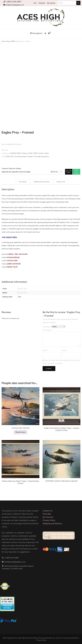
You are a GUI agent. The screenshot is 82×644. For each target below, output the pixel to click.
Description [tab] (23, 182)
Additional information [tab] (42, 182)
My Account (48, 517)
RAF (12, 156)
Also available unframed (11, 144)
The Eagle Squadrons (41, 156)
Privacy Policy (49, 520)
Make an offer (77, 172)
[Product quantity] (61, 172)
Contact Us (47, 511)
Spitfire (30, 156)
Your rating (47, 327)
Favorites (47, 514)
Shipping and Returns (52, 523)
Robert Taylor (44, 153)
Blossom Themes (55, 638)
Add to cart (69, 172)
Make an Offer (28, 153)
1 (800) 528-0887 (12, 1)
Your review (47, 330)
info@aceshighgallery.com (14, 5)
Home (4, 41)
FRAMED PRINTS (16, 153)
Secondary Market (21, 156)
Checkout (42, 3)
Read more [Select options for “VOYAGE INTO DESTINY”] (20, 432)
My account (51, 3)
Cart (35, 3)
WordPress (75, 638)
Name (45, 350)
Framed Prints (23, 293)
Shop (8, 41)
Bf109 (8, 156)
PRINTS (13, 41)
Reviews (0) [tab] (61, 182)
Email (64, 350)
